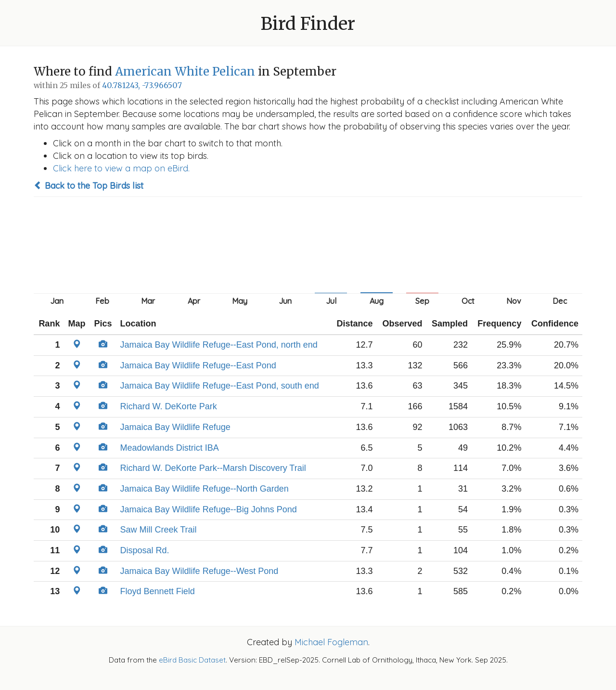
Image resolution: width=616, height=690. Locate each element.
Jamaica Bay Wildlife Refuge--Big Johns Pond (209, 509)
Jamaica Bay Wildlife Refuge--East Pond (198, 365)
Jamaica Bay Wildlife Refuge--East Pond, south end (220, 386)
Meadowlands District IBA (170, 448)
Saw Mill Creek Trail (159, 530)
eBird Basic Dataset (192, 660)
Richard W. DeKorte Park (169, 406)
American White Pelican (185, 72)
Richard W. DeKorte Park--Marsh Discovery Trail (213, 468)
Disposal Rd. (145, 550)
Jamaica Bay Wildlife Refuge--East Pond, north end (219, 345)
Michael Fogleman (331, 642)
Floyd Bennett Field (158, 591)
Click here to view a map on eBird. (121, 168)
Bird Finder (308, 24)
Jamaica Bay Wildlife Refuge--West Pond (199, 571)
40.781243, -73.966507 (142, 85)
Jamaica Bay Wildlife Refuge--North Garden (205, 489)
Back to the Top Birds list (89, 186)
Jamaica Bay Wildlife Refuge (175, 427)
